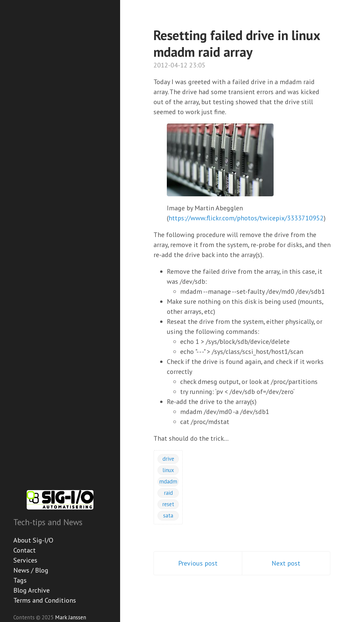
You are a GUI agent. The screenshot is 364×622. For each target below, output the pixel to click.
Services (25, 560)
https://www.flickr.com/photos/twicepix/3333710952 (246, 218)
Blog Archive (32, 590)
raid (168, 493)
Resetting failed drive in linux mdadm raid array (237, 43)
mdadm (168, 481)
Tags (20, 580)
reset (168, 504)
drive (168, 459)
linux (168, 470)
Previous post (198, 563)
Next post (286, 563)
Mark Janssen (71, 617)
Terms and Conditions (45, 600)
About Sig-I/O (33, 540)
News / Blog (31, 570)
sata (168, 515)
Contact (25, 550)
